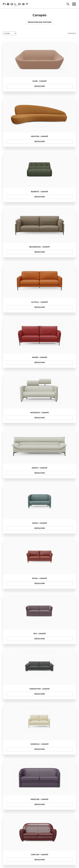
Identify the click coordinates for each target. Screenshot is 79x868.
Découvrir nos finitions (40, 22)
